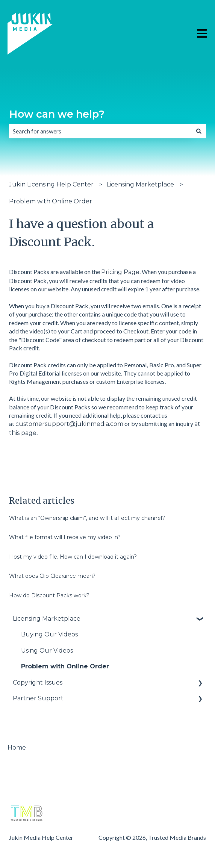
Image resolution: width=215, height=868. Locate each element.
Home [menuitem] (17, 748)
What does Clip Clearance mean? (52, 576)
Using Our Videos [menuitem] (47, 651)
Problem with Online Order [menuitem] (65, 666)
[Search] (199, 131)
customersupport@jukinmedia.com (69, 424)
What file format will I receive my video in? (65, 537)
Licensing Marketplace (140, 184)
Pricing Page (120, 272)
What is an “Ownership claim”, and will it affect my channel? (87, 518)
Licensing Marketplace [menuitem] (47, 619)
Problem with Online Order (51, 201)
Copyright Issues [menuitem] (38, 682)
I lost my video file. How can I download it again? (73, 557)
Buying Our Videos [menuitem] (49, 634)
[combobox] (100, 131)
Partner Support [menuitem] (38, 698)
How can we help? (57, 114)
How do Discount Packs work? (49, 595)
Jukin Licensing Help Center (51, 184)
